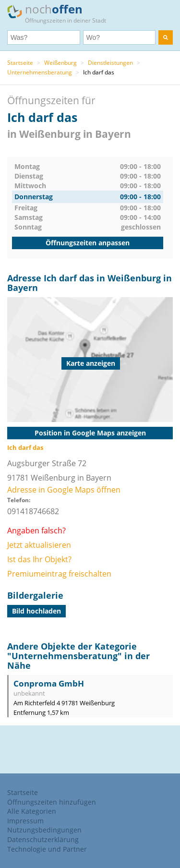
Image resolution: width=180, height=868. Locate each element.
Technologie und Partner (47, 849)
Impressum (25, 821)
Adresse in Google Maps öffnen (64, 490)
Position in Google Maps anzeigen (90, 433)
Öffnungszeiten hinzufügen (52, 802)
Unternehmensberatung (40, 72)
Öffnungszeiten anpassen (88, 243)
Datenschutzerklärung (43, 839)
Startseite (20, 63)
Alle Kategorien (32, 811)
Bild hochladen (36, 611)
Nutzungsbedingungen (44, 830)
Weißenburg (60, 63)
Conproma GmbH (49, 683)
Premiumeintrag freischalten (59, 574)
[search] (166, 37)
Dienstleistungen (110, 63)
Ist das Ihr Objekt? (39, 559)
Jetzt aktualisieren (39, 545)
